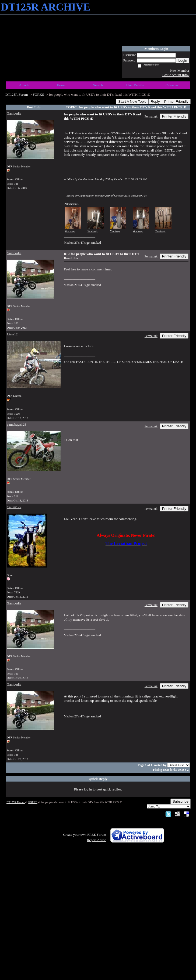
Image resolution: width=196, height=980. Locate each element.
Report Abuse (97, 840)
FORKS (38, 94)
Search (98, 85)
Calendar (172, 85)
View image (70, 231)
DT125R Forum (17, 94)
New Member (180, 71)
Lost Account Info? (176, 75)
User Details (135, 85)
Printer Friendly (176, 102)
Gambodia (14, 113)
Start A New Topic (132, 102)
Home (61, 85)
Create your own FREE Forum (85, 835)
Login (183, 61)
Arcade (24, 85)
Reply (155, 102)
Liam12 (12, 334)
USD (181, 770)
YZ (187, 770)
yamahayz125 (16, 424)
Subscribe (181, 801)
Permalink (151, 117)
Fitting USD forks (165, 770)
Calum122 (14, 507)
